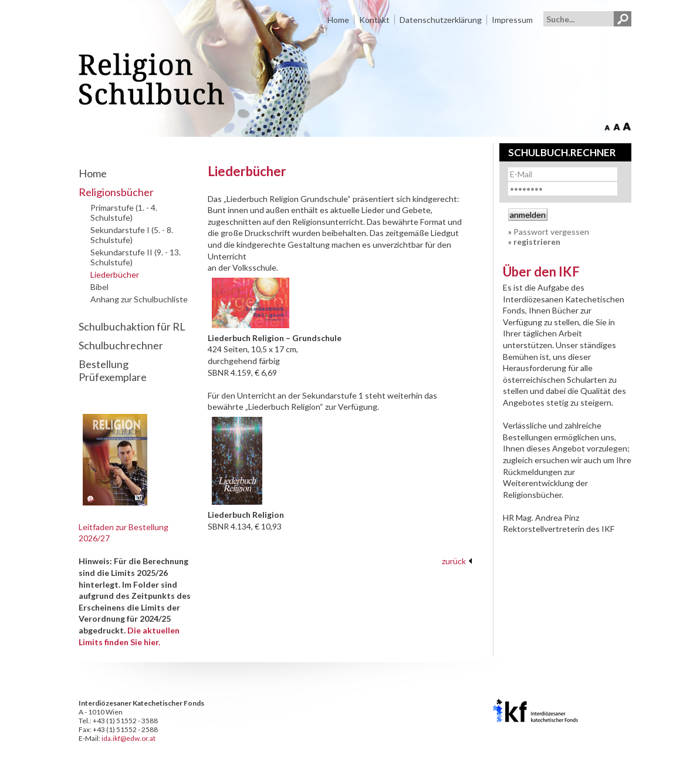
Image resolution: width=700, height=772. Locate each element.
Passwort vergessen (551, 232)
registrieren (537, 242)
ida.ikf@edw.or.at (128, 738)
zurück (454, 561)
